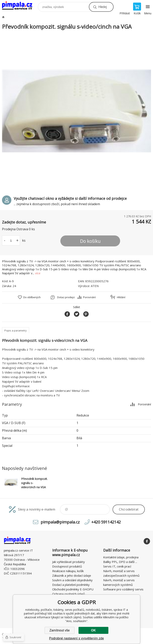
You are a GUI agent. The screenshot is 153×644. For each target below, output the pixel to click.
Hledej (102, 7)
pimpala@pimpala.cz (60, 522)
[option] (76, 111)
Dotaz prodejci (66, 297)
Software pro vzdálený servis (123, 589)
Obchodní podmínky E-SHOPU (73, 589)
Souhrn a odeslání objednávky (72, 580)
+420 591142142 (106, 522)
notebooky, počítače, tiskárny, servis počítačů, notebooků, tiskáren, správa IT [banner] (20, 6)
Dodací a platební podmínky (71, 585)
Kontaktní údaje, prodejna (121, 557)
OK (93, 630)
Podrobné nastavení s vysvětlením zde (77, 638)
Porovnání (89, 297)
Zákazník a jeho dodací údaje (72, 575)
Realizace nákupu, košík (68, 571)
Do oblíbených (32, 297)
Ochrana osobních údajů (69, 594)
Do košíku (90, 241)
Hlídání (121, 297)
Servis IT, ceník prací (117, 566)
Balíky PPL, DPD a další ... (120, 562)
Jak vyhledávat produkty (69, 562)
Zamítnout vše (59, 630)
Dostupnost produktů (67, 566)
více (38, 273)
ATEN (95, 286)
